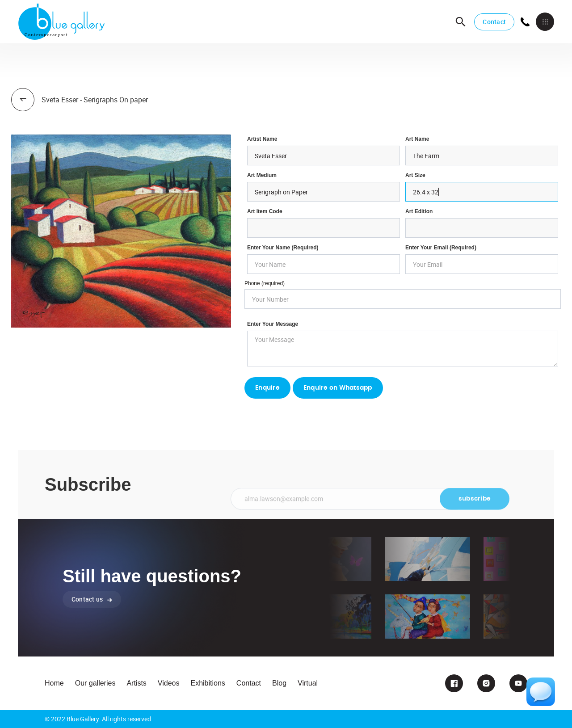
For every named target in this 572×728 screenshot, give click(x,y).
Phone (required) (265, 283)
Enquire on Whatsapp (338, 388)
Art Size (415, 175)
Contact (494, 22)
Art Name (417, 139)
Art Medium (262, 175)
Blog (279, 683)
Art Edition (419, 211)
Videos (169, 683)
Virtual (308, 683)
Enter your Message (273, 324)
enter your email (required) (441, 248)
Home (54, 683)
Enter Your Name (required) (283, 248)
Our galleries (95, 683)
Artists (136, 683)
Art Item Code (265, 211)
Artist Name (262, 139)
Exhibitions (208, 683)
